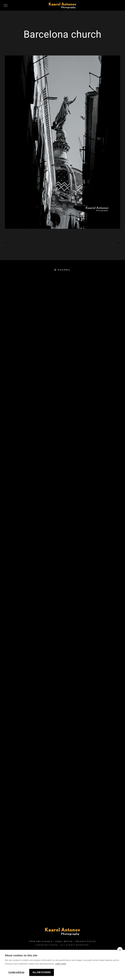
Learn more (61, 964)
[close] (120, 950)
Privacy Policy (86, 941)
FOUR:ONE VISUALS (41, 941)
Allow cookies (42, 972)
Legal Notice (64, 941)
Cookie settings (16, 972)
